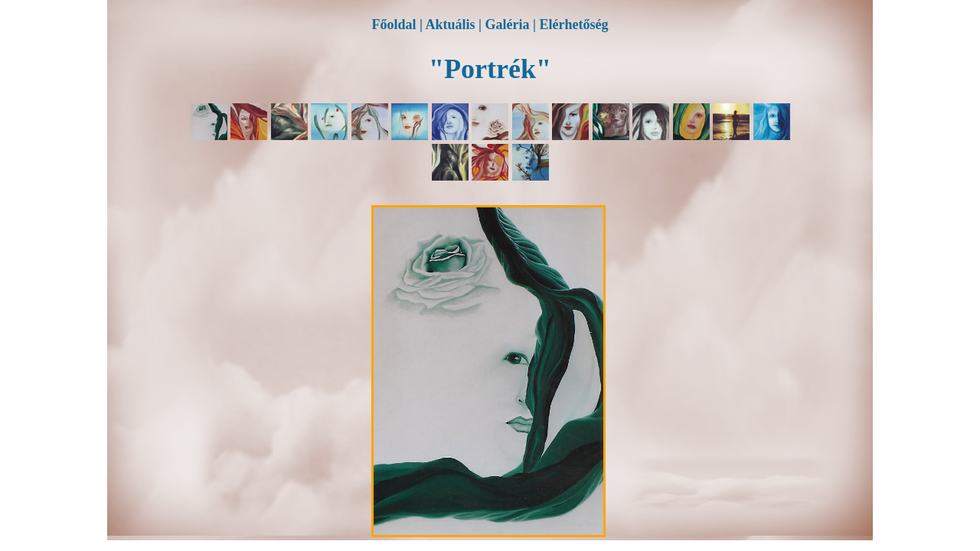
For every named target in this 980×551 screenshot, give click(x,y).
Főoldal (394, 24)
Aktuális (451, 24)
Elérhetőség (573, 24)
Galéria (508, 24)
